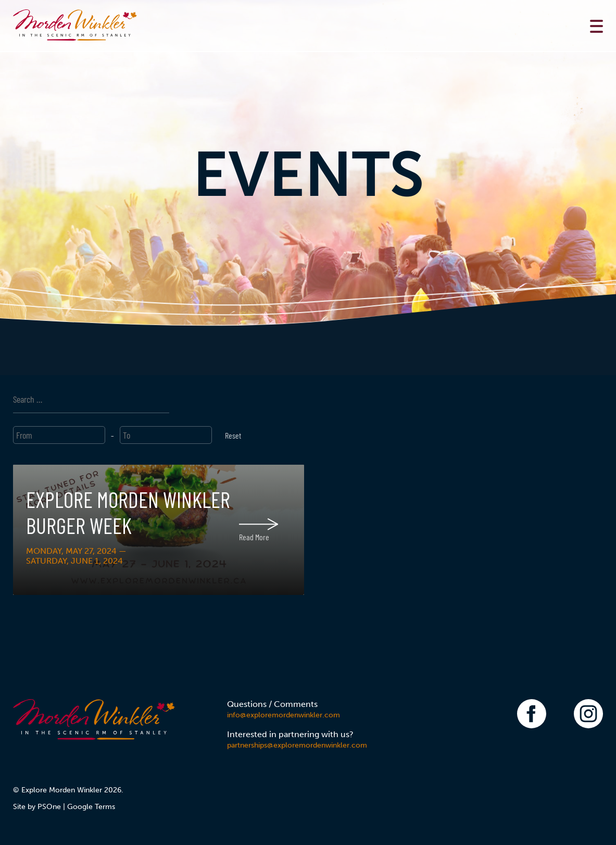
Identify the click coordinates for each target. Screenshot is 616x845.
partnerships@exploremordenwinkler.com (297, 745)
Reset (233, 435)
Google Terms (91, 807)
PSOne (49, 807)
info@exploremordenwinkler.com (284, 715)
